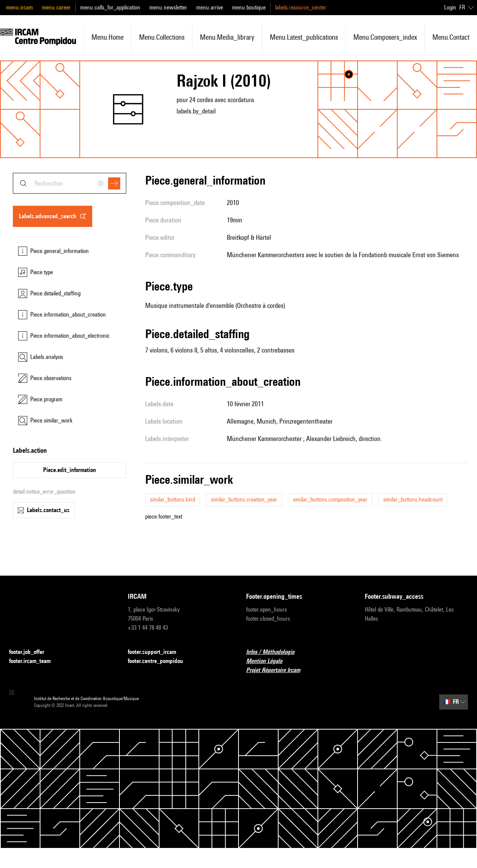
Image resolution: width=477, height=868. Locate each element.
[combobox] (70, 183)
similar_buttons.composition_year (330, 499)
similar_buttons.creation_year (244, 499)
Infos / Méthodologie (275, 652)
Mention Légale (269, 661)
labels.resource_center (301, 7)
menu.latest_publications (304, 37)
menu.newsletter (168, 7)
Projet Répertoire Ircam (278, 670)
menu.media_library (227, 37)
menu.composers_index (385, 37)
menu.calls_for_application (110, 7)
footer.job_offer (31, 652)
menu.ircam (19, 7)
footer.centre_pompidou (160, 661)
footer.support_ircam (156, 652)
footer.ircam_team (34, 661)
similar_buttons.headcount (413, 499)
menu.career (56, 7)
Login (450, 7)
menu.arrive (210, 7)
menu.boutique (249, 7)
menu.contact (451, 37)
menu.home (108, 37)
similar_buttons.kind (173, 499)
